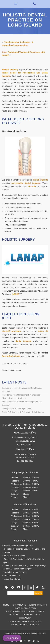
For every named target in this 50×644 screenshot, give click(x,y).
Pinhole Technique (12, 575)
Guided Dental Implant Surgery (18, 569)
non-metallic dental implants (26, 183)
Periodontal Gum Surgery (15, 572)
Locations (27, 615)
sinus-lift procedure (12, 331)
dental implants (40, 180)
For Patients (19, 605)
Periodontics (37, 611)
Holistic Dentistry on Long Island (18, 546)
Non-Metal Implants (14, 131)
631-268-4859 (27, 444)
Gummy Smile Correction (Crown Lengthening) (25, 565)
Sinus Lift (43, 331)
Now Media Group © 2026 (36, 633)
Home (6, 605)
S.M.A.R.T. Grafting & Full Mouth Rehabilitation (23, 412)
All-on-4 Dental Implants (15, 556)
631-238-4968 (27, 461)
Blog (38, 615)
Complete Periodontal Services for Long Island (25, 549)
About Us (14, 615)
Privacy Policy (19, 625)
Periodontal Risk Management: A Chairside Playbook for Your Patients (21, 396)
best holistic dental (11, 356)
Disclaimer (25, 618)
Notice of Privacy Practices (25, 621)
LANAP (16, 294)
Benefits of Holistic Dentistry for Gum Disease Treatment (22, 390)
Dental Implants (38, 605)
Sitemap (35, 625)
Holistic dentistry (10, 69)
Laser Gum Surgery (13, 579)
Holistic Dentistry (16, 611)
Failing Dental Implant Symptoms (17, 408)
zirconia (32, 186)
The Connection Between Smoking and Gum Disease (22, 403)
